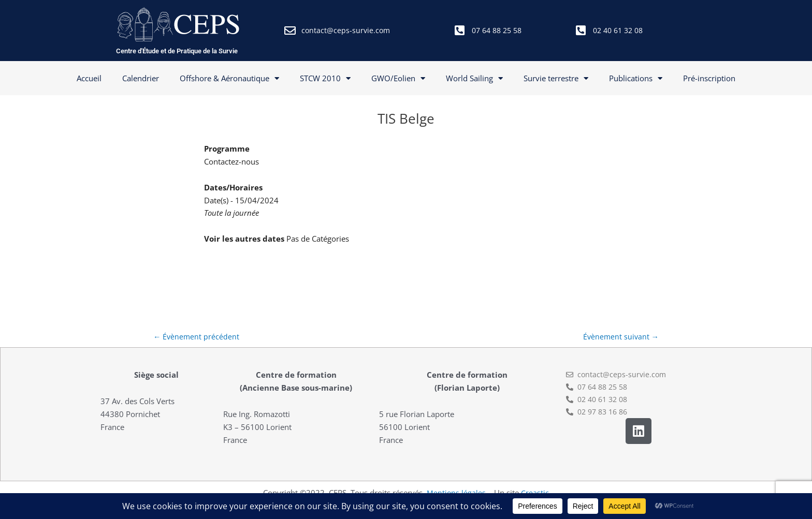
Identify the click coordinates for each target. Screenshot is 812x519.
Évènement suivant (620, 337)
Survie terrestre (556, 78)
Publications (636, 78)
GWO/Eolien (398, 78)
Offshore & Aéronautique (229, 78)
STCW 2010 (325, 78)
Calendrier (141, 78)
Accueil (89, 78)
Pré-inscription (709, 78)
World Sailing (474, 78)
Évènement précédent (197, 337)
